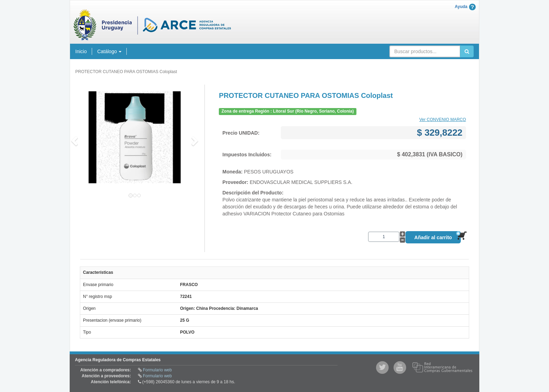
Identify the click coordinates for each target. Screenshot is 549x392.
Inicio (81, 51)
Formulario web (157, 370)
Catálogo (109, 51)
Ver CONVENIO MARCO (442, 120)
